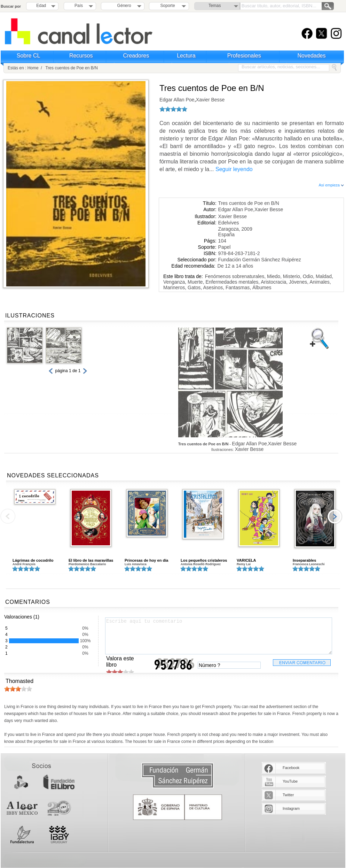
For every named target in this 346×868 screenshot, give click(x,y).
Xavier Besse (210, 100)
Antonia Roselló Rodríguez (201, 564)
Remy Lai (244, 564)
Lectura (186, 56)
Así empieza (331, 185)
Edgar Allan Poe (177, 100)
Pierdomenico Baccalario (87, 564)
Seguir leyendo (234, 169)
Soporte (168, 6)
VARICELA (246, 560)
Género (123, 6)
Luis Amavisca (136, 564)
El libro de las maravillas (91, 560)
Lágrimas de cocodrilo (33, 560)
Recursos (81, 56)
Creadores (136, 56)
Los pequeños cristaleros (204, 560)
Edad (41, 6)
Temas (215, 6)
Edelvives (229, 223)
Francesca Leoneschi (309, 564)
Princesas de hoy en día (146, 560)
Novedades (312, 56)
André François (24, 564)
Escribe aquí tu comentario (219, 636)
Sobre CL (29, 56)
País (79, 6)
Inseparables (304, 560)
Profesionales (244, 56)
